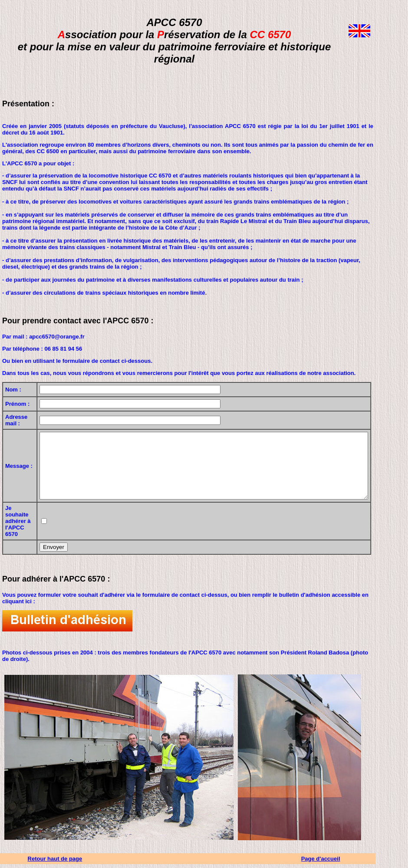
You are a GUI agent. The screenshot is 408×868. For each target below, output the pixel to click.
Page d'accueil (349, 863)
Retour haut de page (59, 863)
